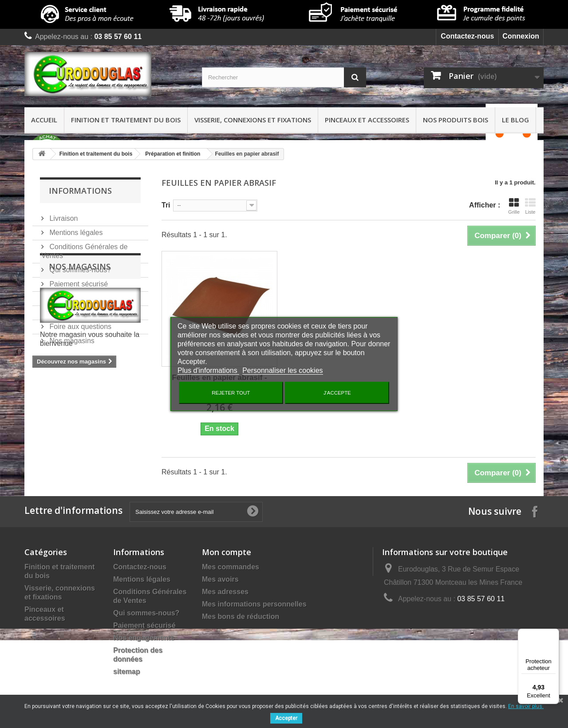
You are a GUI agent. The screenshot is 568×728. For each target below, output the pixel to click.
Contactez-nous (467, 36)
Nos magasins (71, 337)
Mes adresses (225, 592)
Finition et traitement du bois (126, 120)
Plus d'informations (208, 370)
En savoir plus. (526, 706)
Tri (166, 205)
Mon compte (227, 552)
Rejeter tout (231, 393)
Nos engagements (77, 309)
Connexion (521, 36)
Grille (514, 206)
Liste (530, 206)
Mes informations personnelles (254, 604)
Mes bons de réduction (241, 616)
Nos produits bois (456, 120)
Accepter (286, 718)
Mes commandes (231, 567)
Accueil (44, 120)
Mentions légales (75, 229)
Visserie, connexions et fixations (253, 120)
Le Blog (515, 120)
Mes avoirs (220, 579)
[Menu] (554, 634)
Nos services (69, 295)
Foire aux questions (79, 323)
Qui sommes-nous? (79, 266)
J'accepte (337, 393)
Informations (80, 191)
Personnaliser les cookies (282, 370)
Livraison (63, 215)
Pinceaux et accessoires (367, 120)
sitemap (126, 671)
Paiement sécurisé (78, 280)
